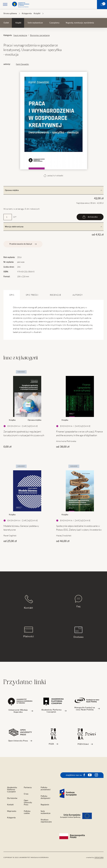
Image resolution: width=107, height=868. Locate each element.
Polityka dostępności (45, 797)
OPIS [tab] (12, 295)
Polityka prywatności (46, 789)
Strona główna (10, 13)
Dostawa (79, 632)
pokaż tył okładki (53, 176)
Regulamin (45, 805)
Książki (37, 13)
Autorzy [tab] (78, 295)
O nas (26, 794)
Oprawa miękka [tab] (53, 190)
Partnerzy (28, 787)
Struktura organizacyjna (46, 821)
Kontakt (28, 602)
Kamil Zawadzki (22, 64)
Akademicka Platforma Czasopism (12, 790)
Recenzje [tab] (55, 295)
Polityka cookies (27, 812)
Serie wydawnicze (35, 23)
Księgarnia (27, 13)
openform (99, 857)
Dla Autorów (12, 798)
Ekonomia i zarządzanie (40, 35)
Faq (78, 601)
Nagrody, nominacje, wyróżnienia (80, 23)
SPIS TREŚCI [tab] (32, 295)
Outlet (6, 23)
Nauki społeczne (20, 35)
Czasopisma (54, 23)
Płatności (29, 632)
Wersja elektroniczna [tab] (53, 227)
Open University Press (28, 803)
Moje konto (12, 811)
